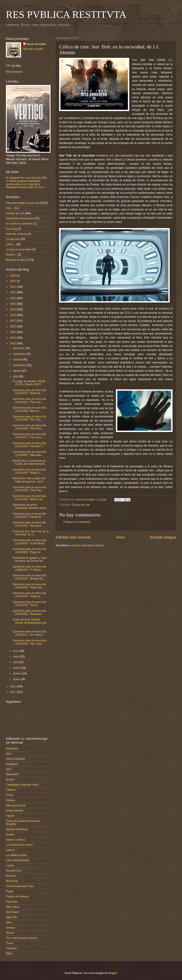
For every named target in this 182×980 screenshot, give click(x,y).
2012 (13, 686)
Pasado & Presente (17, 896)
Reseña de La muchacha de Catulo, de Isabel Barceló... (30, 462)
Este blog (11, 229)
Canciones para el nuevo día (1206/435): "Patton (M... (29, 586)
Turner (10, 943)
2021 (13, 298)
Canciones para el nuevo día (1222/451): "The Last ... (29, 400)
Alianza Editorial (15, 759)
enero (17, 679)
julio (16, 376)
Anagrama (12, 764)
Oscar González (36, 44)
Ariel (9, 769)
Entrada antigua (163, 537)
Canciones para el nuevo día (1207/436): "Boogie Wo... (29, 577)
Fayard (10, 816)
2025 (13, 276)
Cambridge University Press (22, 785)
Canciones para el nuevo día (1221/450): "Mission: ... (29, 409)
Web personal (14, 72)
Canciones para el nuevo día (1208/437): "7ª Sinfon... (29, 568)
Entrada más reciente (73, 537)
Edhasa (10, 800)
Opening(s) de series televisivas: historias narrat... (30, 506)
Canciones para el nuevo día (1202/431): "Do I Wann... (29, 633)
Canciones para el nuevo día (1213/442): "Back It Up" (29, 498)
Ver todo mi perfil (33, 49)
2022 (13, 292)
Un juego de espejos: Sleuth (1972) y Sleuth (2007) (29, 383)
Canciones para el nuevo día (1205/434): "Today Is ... (29, 595)
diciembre (19, 348)
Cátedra (11, 790)
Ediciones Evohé (16, 805)
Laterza (10, 850)
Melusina (11, 876)
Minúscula (12, 881)
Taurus (10, 933)
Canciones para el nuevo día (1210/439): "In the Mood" (29, 542)
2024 (13, 281)
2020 (13, 304)
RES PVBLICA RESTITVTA (66, 14)
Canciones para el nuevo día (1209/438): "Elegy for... (29, 551)
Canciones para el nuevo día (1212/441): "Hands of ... (29, 515)
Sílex (9, 922)
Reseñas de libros (16, 260)
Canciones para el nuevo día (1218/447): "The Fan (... (29, 436)
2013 (13, 343)
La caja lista (13, 239)
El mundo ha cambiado (19, 224)
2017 (13, 321)
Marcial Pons (13, 871)
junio (16, 651)
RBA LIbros (13, 907)
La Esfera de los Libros (19, 845)
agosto (17, 371)
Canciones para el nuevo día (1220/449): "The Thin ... (29, 418)
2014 (13, 338)
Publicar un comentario (77, 522)
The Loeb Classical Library (21, 938)
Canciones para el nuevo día (23, 203)
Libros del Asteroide (17, 860)
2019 (13, 309)
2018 (13, 315)
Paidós (10, 891)
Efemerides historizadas (20, 218)
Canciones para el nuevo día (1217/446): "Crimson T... (29, 445)
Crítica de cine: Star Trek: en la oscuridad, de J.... (31, 533)
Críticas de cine (81, 505)
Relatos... (11, 255)
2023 (13, 287)
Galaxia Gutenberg (17, 829)
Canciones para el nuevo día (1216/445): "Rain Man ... (29, 453)
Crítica (10, 795)
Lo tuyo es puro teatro (19, 249)
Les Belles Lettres (16, 855)
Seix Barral (12, 912)
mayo (17, 656)
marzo (17, 668)
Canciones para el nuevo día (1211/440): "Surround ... (29, 524)
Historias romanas (17, 234)
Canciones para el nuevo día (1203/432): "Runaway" (29, 612)
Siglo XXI (11, 917)
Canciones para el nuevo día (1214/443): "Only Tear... (29, 489)
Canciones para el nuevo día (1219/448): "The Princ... (29, 427)
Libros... (11, 244)
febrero (18, 673)
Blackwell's (12, 774)
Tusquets (11, 948)
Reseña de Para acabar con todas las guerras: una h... (29, 480)
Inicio (120, 537)
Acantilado (12, 748)
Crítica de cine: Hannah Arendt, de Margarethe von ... (29, 623)
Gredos (10, 834)
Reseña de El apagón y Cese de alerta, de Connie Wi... (30, 559)
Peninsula (12, 902)
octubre (18, 359)
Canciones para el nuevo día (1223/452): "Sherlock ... (29, 392)
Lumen (10, 865)
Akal (8, 754)
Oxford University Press (20, 886)
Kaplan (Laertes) (16, 840)
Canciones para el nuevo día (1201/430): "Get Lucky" (29, 642)
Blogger (112, 973)
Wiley (9, 953)
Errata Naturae (14, 811)
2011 (13, 692)
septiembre (20, 365)
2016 (13, 326)
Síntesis (11, 928)
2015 (13, 332)
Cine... (10, 208)
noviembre (20, 354)
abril (16, 662)
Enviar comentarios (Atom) (88, 545)
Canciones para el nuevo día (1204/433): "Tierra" (29, 604)
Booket (10, 779)
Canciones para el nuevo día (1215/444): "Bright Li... (29, 471)
